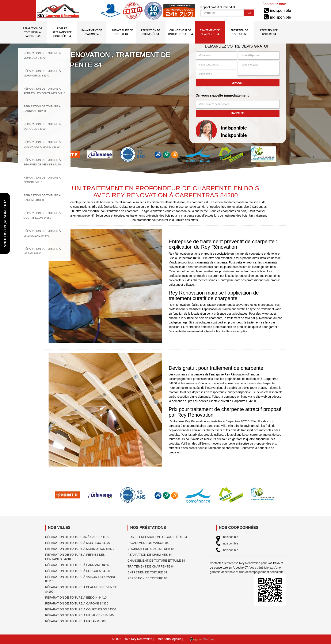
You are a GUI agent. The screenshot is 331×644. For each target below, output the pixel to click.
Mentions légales (170, 639)
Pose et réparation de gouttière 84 (157, 537)
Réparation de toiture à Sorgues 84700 (78, 571)
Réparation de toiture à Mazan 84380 (75, 621)
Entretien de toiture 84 (147, 572)
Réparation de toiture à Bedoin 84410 (76, 598)
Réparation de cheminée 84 (150, 555)
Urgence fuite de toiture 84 (151, 549)
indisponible (280, 10)
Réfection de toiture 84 (147, 578)
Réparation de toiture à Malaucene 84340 (79, 615)
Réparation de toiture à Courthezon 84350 (81, 609)
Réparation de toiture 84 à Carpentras (78, 537)
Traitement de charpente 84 (151, 566)
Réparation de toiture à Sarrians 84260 (78, 565)
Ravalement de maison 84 (148, 543)
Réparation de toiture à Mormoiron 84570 (80, 549)
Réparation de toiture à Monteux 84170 (78, 543)
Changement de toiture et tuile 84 (156, 561)
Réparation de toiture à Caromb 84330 (77, 603)
